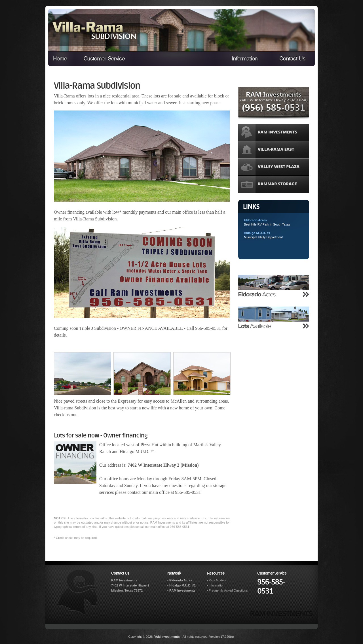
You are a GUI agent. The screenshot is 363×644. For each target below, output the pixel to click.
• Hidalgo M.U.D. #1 (181, 585)
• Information (216, 585)
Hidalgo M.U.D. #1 (257, 233)
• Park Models (216, 580)
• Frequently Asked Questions (227, 590)
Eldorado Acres (255, 220)
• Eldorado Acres (180, 580)
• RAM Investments (181, 590)
